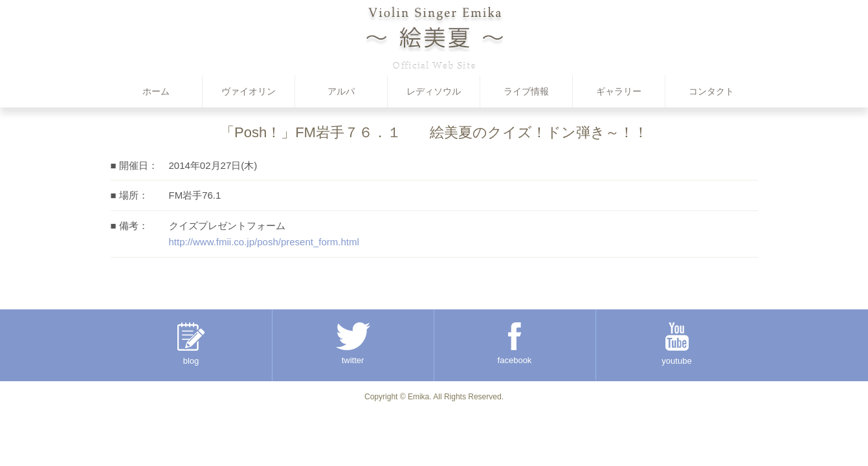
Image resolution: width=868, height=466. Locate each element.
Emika (418, 397)
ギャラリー (619, 91)
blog (191, 344)
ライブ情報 (526, 91)
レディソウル (434, 91)
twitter (353, 344)
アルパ (341, 91)
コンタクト (711, 91)
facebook (515, 344)
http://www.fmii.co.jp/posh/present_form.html (264, 242)
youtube (676, 344)
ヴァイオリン (249, 91)
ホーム (156, 91)
